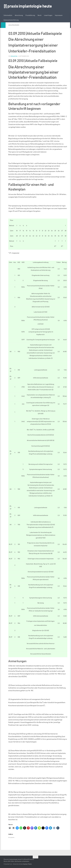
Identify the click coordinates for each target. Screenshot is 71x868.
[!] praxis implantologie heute (28, 6)
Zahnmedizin (8, 15)
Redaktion (14, 56)
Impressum (59, 15)
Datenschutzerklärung (11, 20)
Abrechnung (19, 15)
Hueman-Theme (27, 864)
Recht (40, 15)
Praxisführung (30, 15)
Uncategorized (14, 25)
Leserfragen (48, 15)
